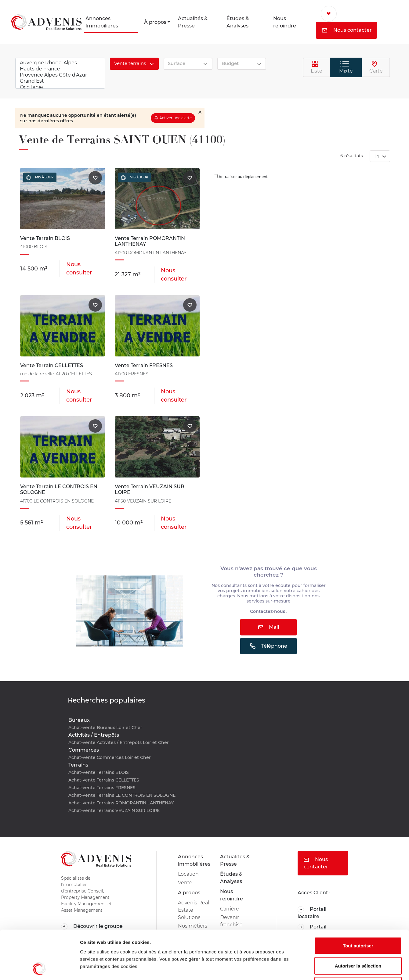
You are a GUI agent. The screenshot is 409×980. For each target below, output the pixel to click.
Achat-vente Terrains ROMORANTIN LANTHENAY (121, 803)
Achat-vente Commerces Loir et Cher (110, 757)
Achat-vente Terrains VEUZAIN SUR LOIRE (114, 810)
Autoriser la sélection (358, 920)
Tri (377, 156)
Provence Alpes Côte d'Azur (60, 75)
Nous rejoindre (285, 22)
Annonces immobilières (194, 860)
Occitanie (60, 87)
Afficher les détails (336, 968)
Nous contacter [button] (347, 30)
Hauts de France (60, 69)
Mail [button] (269, 627)
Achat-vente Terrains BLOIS (99, 772)
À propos (155, 22)
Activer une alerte (176, 118)
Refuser (358, 940)
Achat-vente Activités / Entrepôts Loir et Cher (119, 742)
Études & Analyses (238, 22)
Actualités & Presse (193, 22)
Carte (376, 67)
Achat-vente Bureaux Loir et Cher (105, 728)
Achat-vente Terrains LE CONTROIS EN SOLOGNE (122, 795)
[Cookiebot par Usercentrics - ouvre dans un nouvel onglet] (40, 968)
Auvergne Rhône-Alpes (60, 63)
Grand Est (60, 81)
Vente (185, 883)
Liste (317, 67)
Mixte (346, 67)
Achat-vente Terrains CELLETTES (104, 780)
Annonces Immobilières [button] (102, 22)
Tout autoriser (358, 900)
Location (188, 874)
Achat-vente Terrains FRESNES (102, 788)
